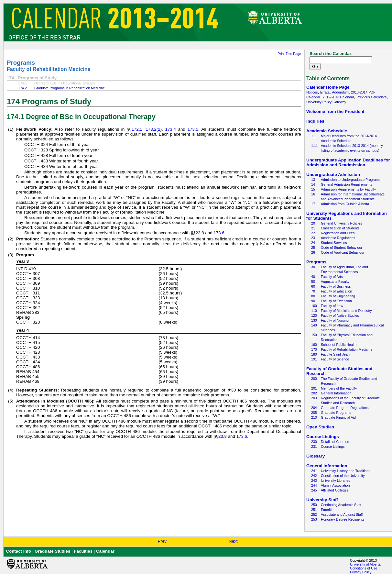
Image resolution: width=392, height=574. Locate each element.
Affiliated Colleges (335, 490)
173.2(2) (154, 129)
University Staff (322, 500)
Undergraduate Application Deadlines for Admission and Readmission (348, 162)
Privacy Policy (361, 572)
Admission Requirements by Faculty (348, 189)
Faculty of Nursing (335, 320)
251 (314, 510)
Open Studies (320, 427)
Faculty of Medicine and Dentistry (346, 311)
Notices (312, 92)
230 (314, 442)
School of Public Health (339, 345)
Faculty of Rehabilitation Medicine (49, 69)
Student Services (334, 243)
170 (314, 349)
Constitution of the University (343, 476)
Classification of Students (340, 228)
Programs (21, 63)
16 (313, 194)
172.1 (137, 129)
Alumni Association (335, 485)
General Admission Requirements (347, 184)
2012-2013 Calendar (338, 97)
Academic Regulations (338, 238)
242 (314, 476)
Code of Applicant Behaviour (343, 252)
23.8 (200, 233)
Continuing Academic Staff (341, 505)
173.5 (193, 129)
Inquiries (315, 121)
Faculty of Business (336, 286)
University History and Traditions (346, 471)
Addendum (340, 92)
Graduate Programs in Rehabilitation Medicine (70, 88)
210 (314, 417)
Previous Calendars (371, 97)
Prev (162, 541)
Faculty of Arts (332, 277)
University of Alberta (365, 564)
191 (314, 359)
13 (313, 180)
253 (314, 519)
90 (313, 301)
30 (313, 267)
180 (314, 354)
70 (313, 291)
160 (314, 345)
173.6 (219, 233)
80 (313, 296)
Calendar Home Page (328, 87)
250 (314, 505)
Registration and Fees (338, 233)
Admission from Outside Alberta (345, 204)
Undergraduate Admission (333, 175)
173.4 (171, 129)
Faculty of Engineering (338, 296)
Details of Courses (335, 442)
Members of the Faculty (339, 388)
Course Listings (323, 437)
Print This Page (289, 54)
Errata (325, 92)
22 (313, 233)
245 (314, 490)
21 (313, 228)
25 (313, 248)
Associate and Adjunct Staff (342, 514)
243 (314, 480)
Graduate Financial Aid (338, 417)
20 (313, 223)
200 (314, 379)
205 (314, 413)
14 (313, 184)
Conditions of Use (364, 568)
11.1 (315, 146)
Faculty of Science (335, 359)
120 (314, 315)
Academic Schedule (327, 131)
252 (314, 514)
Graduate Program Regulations (345, 408)
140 (314, 325)
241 (314, 471)
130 (314, 320)
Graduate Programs (336, 413)
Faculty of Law (332, 306)
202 (314, 393)
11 (313, 136)
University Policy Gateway (326, 102)
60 (313, 286)
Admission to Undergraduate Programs (351, 180)
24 (313, 243)
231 (314, 447)
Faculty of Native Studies (340, 315)
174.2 (22, 88)
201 (314, 388)
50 (313, 281)
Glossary (316, 456)
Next (233, 541)
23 (313, 238)
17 (313, 204)
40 (313, 277)
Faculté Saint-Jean (335, 354)
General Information (336, 393)
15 (313, 189)
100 (314, 306)
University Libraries (336, 480)
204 (314, 408)
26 (313, 252)
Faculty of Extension (336, 301)
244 (314, 485)
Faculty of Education (337, 291)
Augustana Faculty (335, 281)
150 (314, 335)
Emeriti (326, 510)
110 (314, 311)
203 (314, 398)
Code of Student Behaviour (342, 248)
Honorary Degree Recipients (343, 519)
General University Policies (341, 223)
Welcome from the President (335, 111)
